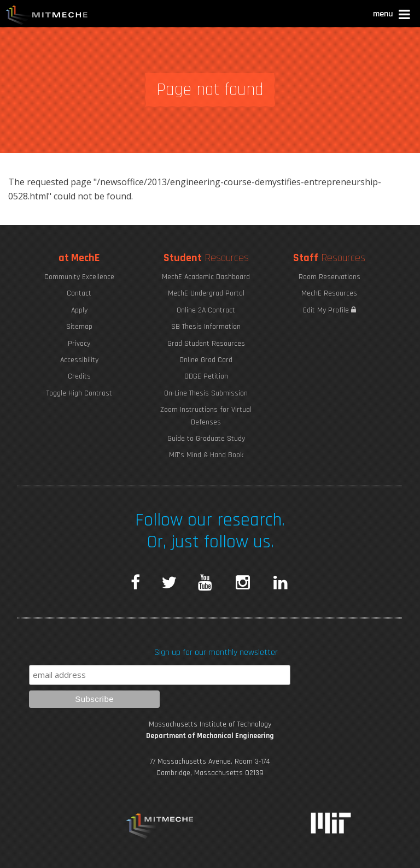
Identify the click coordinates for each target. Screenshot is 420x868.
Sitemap (79, 327)
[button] (392, 16)
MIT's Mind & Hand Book (206, 455)
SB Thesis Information (206, 327)
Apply (79, 310)
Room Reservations (329, 277)
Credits (79, 376)
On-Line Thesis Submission (206, 393)
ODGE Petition (206, 376)
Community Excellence (79, 277)
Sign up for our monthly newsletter (216, 653)
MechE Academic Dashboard (206, 277)
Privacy (79, 344)
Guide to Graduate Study (206, 439)
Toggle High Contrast (79, 393)
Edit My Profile (329, 310)
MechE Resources (329, 293)
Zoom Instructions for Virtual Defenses (206, 416)
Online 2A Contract (206, 310)
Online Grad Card (206, 360)
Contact (79, 293)
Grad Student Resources (206, 344)
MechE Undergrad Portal (206, 293)
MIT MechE (47, 16)
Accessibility (79, 360)
